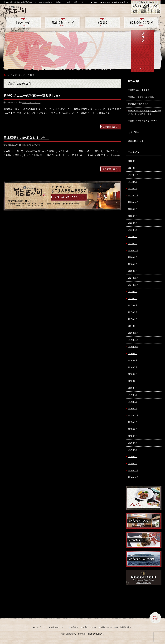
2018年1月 (133, 271)
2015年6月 (133, 443)
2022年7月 (133, 216)
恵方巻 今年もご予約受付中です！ (144, 121)
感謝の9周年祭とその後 (138, 104)
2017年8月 (133, 292)
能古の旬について (63, 22)
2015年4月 (133, 457)
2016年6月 (133, 374)
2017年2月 (133, 319)
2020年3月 (133, 257)
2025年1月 (133, 161)
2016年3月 (133, 395)
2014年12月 (133, 470)
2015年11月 (133, 415)
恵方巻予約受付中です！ (139, 90)
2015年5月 (133, 450)
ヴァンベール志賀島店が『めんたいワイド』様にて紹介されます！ (145, 112)
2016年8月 (133, 360)
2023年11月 (133, 175)
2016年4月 (133, 388)
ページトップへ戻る (155, 618)
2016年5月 (133, 381)
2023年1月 (133, 189)
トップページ (23, 22)
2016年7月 (133, 367)
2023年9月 (133, 182)
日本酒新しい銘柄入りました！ (26, 138)
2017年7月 (133, 299)
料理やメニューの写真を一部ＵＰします (33, 96)
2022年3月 (133, 237)
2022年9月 (133, 209)
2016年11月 (133, 340)
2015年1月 (133, 464)
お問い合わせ (106, 627)
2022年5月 (133, 223)
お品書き (102, 22)
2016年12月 (133, 333)
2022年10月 (133, 202)
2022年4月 (133, 230)
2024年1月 (133, 168)
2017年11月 (133, 285)
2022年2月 (133, 244)
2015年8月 (133, 429)
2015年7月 (133, 436)
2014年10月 (133, 477)
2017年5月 (133, 312)
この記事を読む (111, 127)
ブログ (96, 2)
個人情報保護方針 (121, 2)
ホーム (10, 75)
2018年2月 (133, 264)
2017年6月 (133, 305)
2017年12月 (133, 278)
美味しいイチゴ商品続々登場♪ (141, 97)
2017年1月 (133, 326)
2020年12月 (133, 250)
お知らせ (106, 2)
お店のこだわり (142, 22)
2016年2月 (133, 402)
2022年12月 (133, 195)
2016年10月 (133, 347)
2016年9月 (133, 354)
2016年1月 (133, 409)
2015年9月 (133, 422)
